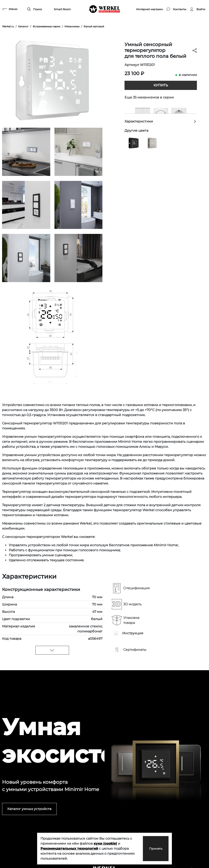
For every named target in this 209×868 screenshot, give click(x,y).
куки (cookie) (105, 843)
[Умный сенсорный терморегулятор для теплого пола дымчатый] (152, 143)
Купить (161, 85)
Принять (151, 848)
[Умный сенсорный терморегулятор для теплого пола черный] (134, 143)
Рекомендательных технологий (69, 848)
